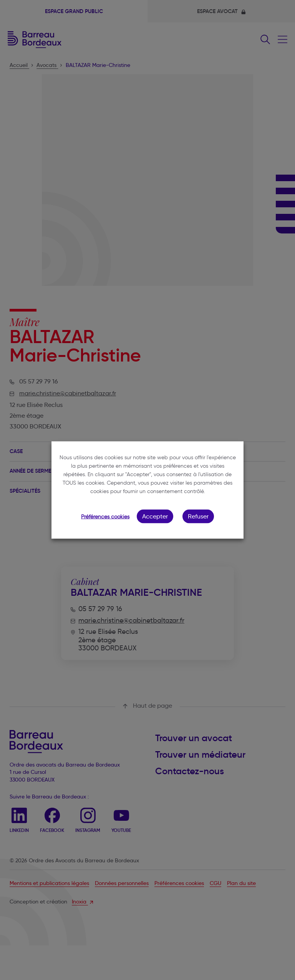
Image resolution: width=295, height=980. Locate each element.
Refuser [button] (198, 516)
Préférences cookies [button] (105, 517)
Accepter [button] (155, 516)
